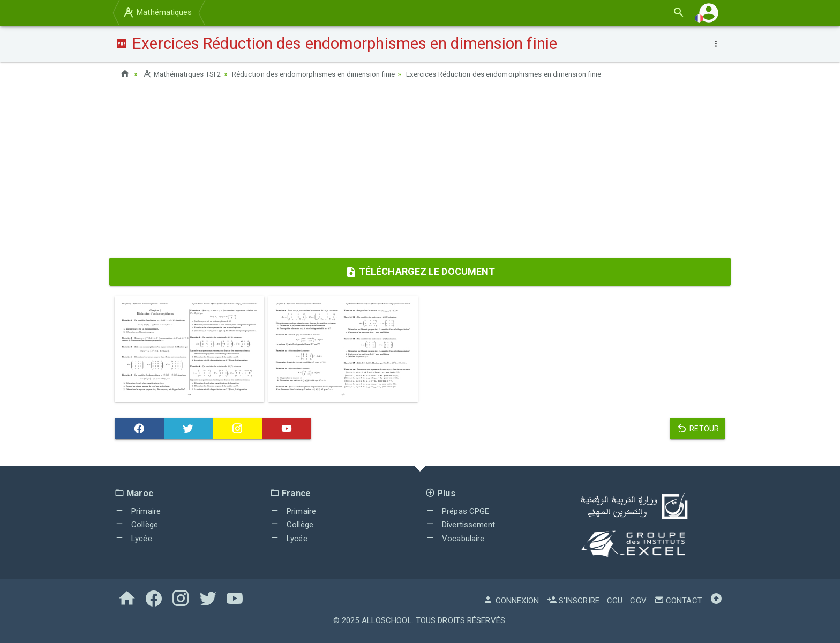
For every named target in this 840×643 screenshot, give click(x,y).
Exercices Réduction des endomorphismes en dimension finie (531, 74)
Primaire (138, 511)
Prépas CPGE (457, 511)
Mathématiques (157, 12)
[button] (709, 13)
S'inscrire (573, 601)
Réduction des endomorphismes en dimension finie (327, 74)
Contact (678, 601)
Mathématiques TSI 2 (185, 74)
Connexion (511, 601)
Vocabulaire (455, 538)
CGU (615, 601)
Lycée (133, 538)
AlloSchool (387, 620)
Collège (136, 525)
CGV (638, 601)
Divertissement (460, 525)
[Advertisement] (420, 172)
